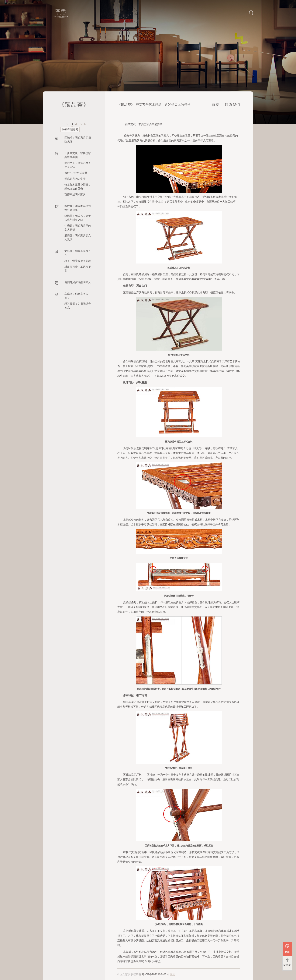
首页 (216, 105)
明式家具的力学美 (75, 179)
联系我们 (233, 105)
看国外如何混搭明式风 (78, 282)
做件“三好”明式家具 (76, 173)
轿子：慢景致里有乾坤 (78, 261)
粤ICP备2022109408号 (155, 974)
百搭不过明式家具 (75, 194)
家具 (172, 974)
